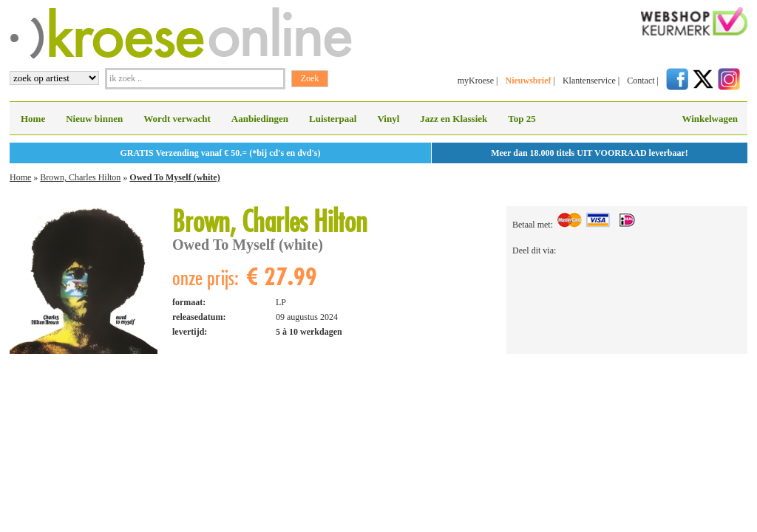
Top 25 (522, 119)
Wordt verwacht (177, 119)
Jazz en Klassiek (454, 119)
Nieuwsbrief (528, 81)
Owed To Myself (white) (174, 177)
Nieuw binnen (94, 119)
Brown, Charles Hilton (80, 177)
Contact (641, 81)
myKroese (476, 81)
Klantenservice (589, 81)
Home (33, 119)
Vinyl (388, 119)
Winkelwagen (710, 119)
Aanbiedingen (260, 119)
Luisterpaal (333, 119)
